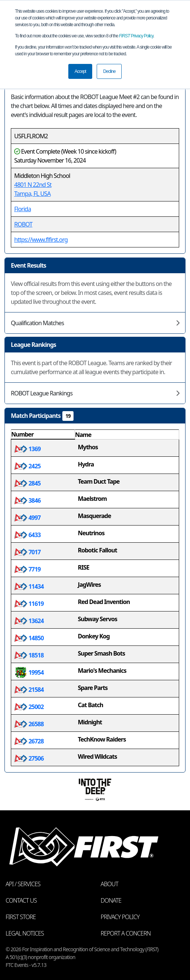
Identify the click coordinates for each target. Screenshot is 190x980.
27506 (29, 758)
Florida (23, 209)
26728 (29, 741)
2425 (27, 466)
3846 (27, 500)
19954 (29, 672)
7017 (27, 552)
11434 (29, 586)
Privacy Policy (136, 36)
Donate (111, 900)
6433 (27, 535)
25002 (29, 707)
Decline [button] (109, 71)
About (110, 884)
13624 (29, 621)
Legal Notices (25, 933)
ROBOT (23, 224)
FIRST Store (21, 917)
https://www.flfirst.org (41, 240)
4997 (27, 518)
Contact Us (21, 900)
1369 (27, 449)
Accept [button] (80, 71)
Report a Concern (126, 933)
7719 (27, 569)
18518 (29, 655)
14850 (29, 638)
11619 (29, 604)
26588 (29, 724)
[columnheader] (43, 435)
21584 (29, 690)
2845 (27, 483)
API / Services (23, 884)
